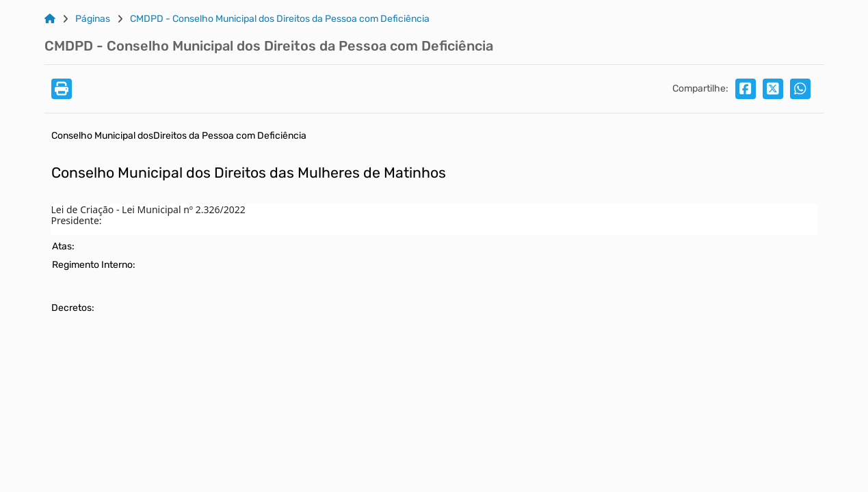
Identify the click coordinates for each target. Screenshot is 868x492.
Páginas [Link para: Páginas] (93, 19)
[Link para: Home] (50, 19)
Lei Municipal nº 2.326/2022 (184, 209)
